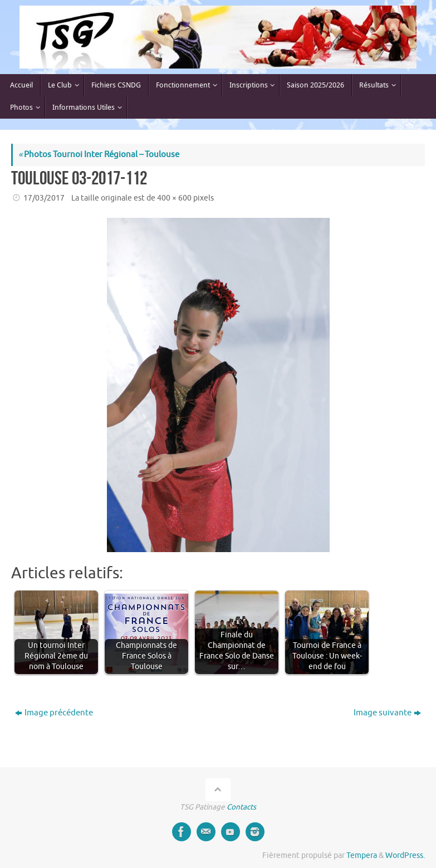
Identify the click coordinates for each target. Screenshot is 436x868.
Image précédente (54, 713)
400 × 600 (174, 198)
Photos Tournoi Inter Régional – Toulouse (99, 155)
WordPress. (405, 855)
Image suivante (387, 713)
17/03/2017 (44, 198)
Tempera (362, 855)
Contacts (241, 807)
